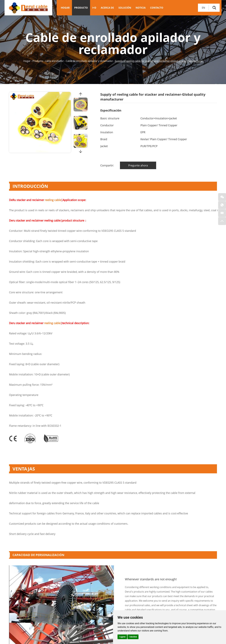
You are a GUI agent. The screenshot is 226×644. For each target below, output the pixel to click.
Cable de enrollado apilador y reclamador (89, 61)
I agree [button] (122, 637)
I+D (94, 8)
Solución (125, 8)
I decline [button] (133, 637)
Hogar (65, 8)
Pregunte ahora (138, 165)
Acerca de (107, 8)
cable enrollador (54, 61)
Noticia (141, 8)
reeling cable (53, 200)
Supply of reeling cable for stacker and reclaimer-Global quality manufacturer (159, 61)
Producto (81, 8)
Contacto (157, 8)
